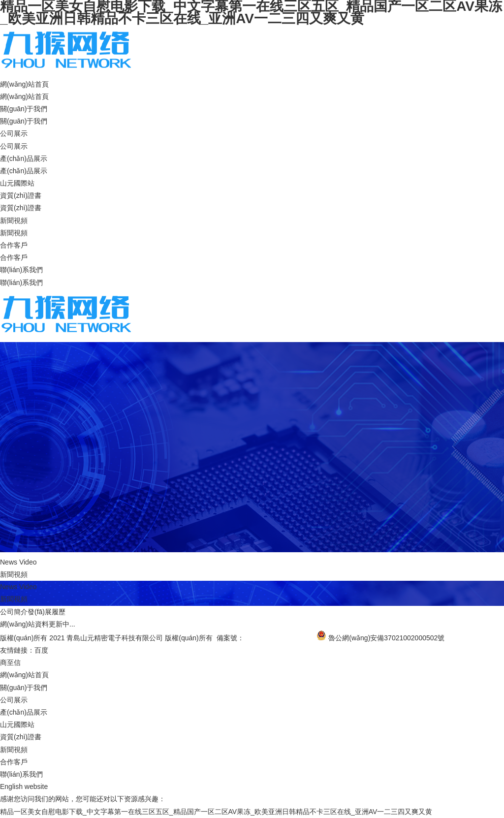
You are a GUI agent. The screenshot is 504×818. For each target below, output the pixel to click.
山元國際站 (17, 183)
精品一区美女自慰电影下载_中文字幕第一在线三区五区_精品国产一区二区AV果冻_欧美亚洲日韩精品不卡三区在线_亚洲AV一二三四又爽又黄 (216, 812)
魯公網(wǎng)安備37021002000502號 (386, 638)
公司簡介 (14, 612)
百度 (41, 650)
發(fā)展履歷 (47, 612)
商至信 (10, 662)
